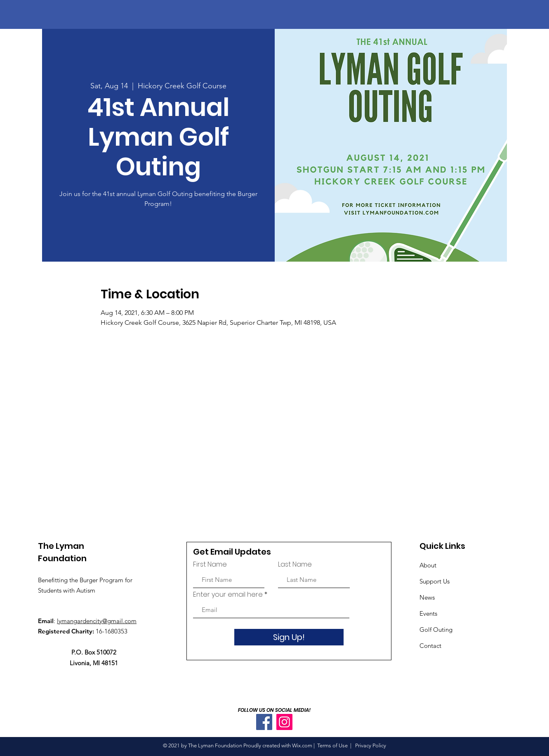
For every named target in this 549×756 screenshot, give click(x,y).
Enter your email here (228, 595)
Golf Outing (437, 630)
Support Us (435, 581)
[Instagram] (284, 722)
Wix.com (302, 745)
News (427, 597)
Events (428, 613)
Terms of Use (332, 745)
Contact (430, 646)
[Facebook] (264, 722)
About (428, 565)
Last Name (295, 565)
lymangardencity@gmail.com (97, 621)
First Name (210, 565)
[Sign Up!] (289, 637)
